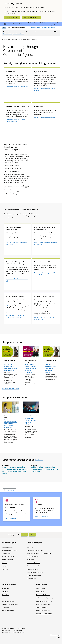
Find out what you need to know (14, 34)
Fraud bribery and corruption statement (13, 598)
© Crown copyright (55, 635)
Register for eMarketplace (43, 595)
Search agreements (7, 547)
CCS (7, 306)
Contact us (5, 569)
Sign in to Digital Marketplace (44, 601)
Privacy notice (6, 633)
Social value (6, 607)
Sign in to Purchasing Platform (44, 614)
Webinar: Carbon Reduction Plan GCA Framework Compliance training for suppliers (44, 469)
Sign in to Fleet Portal (42, 607)
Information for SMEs (32, 569)
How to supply (31, 560)
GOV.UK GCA (6, 588)
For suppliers (54, 23)
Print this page (11, 490)
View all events (39, 460)
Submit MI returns (32, 578)
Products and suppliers (34, 23)
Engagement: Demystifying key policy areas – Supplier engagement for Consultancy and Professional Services (15, 470)
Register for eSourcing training (44, 598)
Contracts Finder (41, 588)
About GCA (5, 592)
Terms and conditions (19, 633)
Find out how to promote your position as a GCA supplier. (15, 316)
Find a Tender (40, 592)
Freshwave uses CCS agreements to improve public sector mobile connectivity (10, 424)
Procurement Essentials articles (35, 550)
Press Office (5, 595)
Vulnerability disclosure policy (10, 604)
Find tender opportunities (34, 566)
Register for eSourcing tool (43, 604)
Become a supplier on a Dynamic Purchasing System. (16, 121)
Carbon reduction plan (8, 610)
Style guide (5, 566)
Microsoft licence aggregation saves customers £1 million (31, 421)
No (32, 535)
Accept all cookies (12, 17)
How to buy (30, 547)
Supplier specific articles (33, 563)
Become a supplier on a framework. (17, 87)
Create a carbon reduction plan (35, 572)
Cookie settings (6, 631)
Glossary (5, 563)
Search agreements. (11, 518)
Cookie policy (21, 628)
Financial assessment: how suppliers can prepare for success (50, 368)
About (29, 25)
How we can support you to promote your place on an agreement (11, 367)
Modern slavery (18, 631)
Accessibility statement (8, 628)
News (35, 25)
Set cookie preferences (31, 17)
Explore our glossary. (41, 516)
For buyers (46, 23)
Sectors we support (7, 560)
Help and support (44, 25)
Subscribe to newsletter (33, 556)
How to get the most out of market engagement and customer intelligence (31, 368)
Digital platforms (55, 25)
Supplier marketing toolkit (34, 575)
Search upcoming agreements (10, 550)
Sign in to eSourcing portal (43, 610)
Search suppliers (7, 553)
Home (4, 39)
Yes (24, 535)
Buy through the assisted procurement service (39, 553)
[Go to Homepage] (55, 630)
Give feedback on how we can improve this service (42, 28)
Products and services (8, 556)
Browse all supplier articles (11, 389)
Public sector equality (8, 601)
